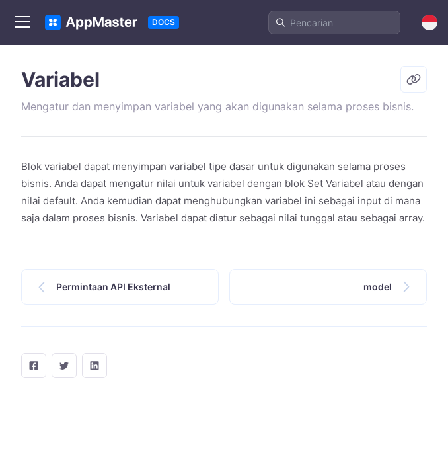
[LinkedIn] (94, 366)
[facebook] (34, 366)
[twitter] (64, 366)
